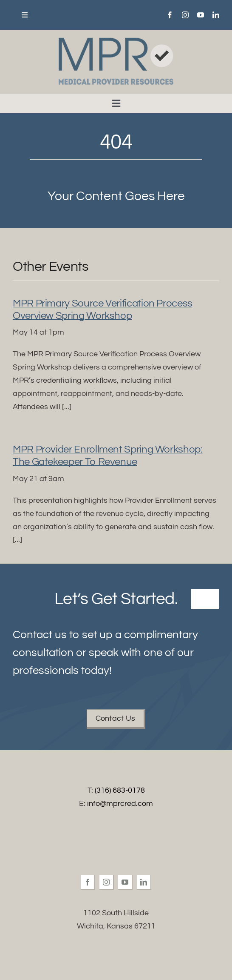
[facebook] (170, 15)
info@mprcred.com (120, 804)
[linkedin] (216, 15)
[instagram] (185, 15)
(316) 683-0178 (120, 790)
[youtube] (201, 15)
